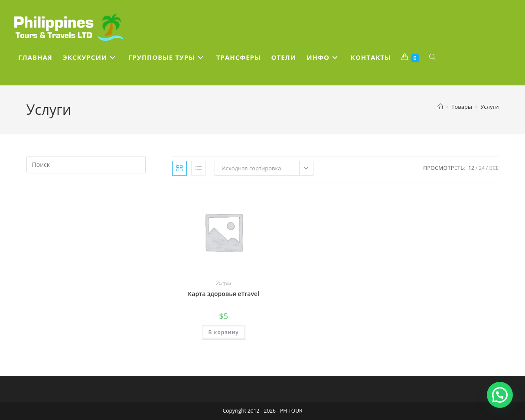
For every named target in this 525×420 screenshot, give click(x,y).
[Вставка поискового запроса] (86, 165)
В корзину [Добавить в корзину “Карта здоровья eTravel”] (224, 332)
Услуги (489, 107)
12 (471, 168)
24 (482, 168)
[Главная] (440, 107)
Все (494, 168)
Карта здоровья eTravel (223, 294)
